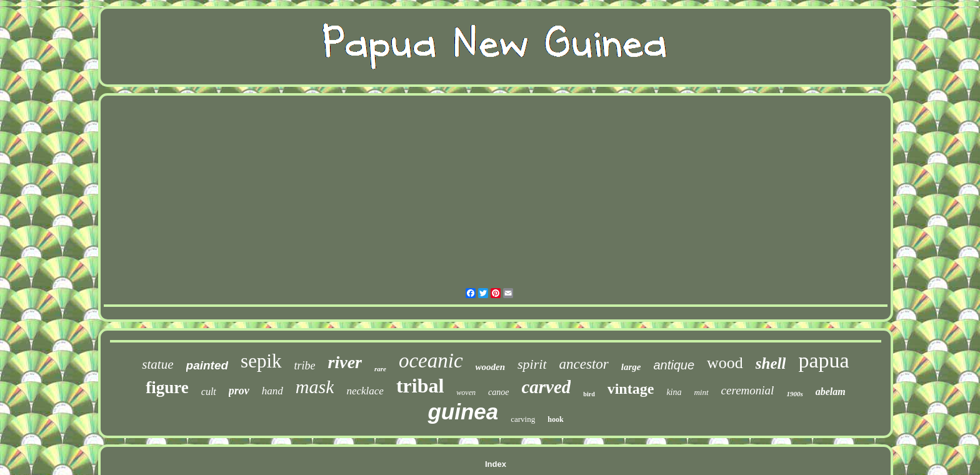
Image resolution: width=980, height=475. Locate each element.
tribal (420, 386)
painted (207, 365)
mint (701, 392)
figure (167, 387)
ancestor (584, 364)
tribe (305, 366)
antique (674, 365)
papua (823, 360)
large (631, 367)
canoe (498, 392)
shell (771, 363)
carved (546, 387)
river (345, 362)
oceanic (431, 361)
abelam (831, 392)
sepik (261, 361)
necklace (365, 391)
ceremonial (748, 390)
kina (674, 392)
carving (523, 419)
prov (239, 391)
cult (209, 392)
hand (272, 391)
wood (725, 363)
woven (466, 392)
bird (589, 394)
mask (315, 387)
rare (380, 369)
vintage (631, 389)
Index (496, 464)
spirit (532, 364)
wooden (491, 367)
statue (157, 364)
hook (555, 419)
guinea (463, 412)
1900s (794, 394)
